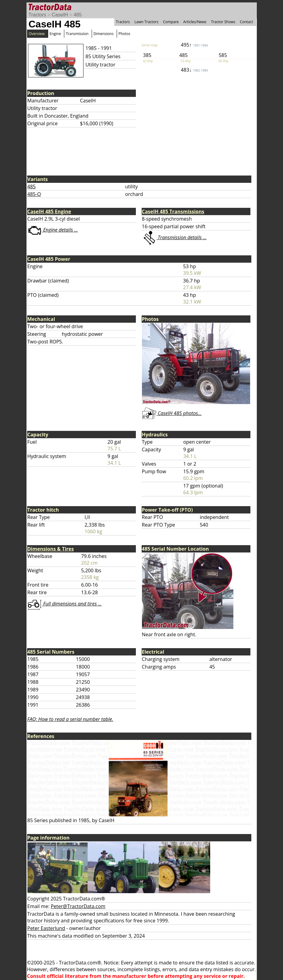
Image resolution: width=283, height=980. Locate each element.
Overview (37, 34)
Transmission (77, 34)
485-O (34, 194)
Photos (124, 34)
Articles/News (195, 22)
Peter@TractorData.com (78, 906)
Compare (171, 22)
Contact (246, 22)
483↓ (195, 70)
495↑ (195, 45)
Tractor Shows (223, 22)
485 (78, 15)
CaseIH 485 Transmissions (173, 211)
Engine (55, 34)
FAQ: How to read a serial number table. (70, 719)
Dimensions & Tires (51, 549)
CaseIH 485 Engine (49, 211)
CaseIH (60, 15)
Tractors (37, 15)
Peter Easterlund (46, 928)
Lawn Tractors (146, 22)
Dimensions (104, 34)
